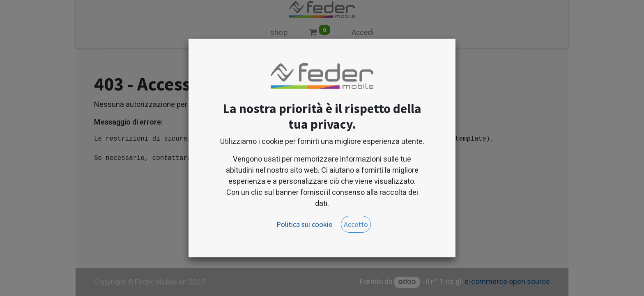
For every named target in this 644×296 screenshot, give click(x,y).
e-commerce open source (507, 282)
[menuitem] (279, 34)
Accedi (363, 32)
